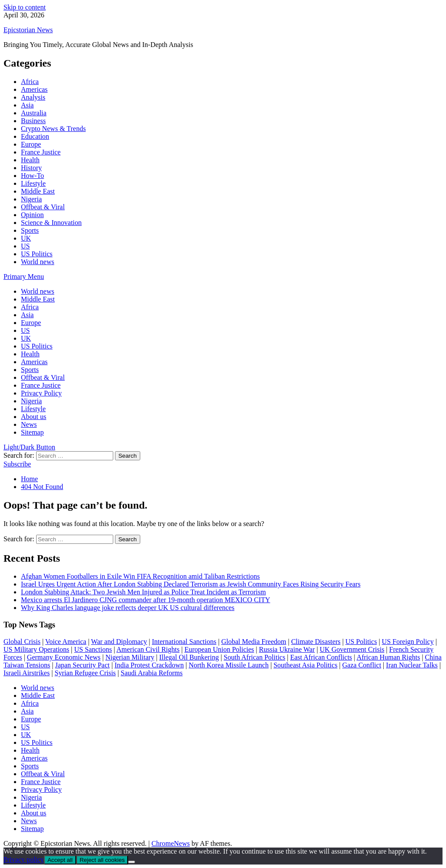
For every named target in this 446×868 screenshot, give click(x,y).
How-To (32, 176)
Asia (27, 105)
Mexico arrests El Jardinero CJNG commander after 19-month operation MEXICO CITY (145, 600)
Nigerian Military (130, 657)
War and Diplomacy (119, 642)
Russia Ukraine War (287, 649)
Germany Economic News (64, 657)
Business (33, 121)
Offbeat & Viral (43, 207)
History (31, 168)
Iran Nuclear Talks (412, 665)
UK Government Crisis (352, 649)
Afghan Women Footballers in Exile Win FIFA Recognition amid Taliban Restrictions (140, 576)
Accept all (60, 860)
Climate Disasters (316, 642)
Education (35, 136)
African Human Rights (389, 657)
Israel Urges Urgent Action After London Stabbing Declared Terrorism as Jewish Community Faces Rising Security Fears (191, 584)
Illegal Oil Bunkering (189, 657)
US (25, 246)
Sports (30, 230)
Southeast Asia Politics (306, 665)
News (29, 424)
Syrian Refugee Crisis (85, 673)
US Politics (37, 254)
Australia (34, 113)
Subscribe (17, 464)
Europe (31, 144)
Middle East (38, 191)
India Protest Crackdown (149, 665)
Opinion (32, 215)
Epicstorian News (28, 30)
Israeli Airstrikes (27, 673)
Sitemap (32, 432)
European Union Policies (219, 649)
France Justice (41, 152)
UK (26, 238)
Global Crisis (22, 642)
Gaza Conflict (362, 665)
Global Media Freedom (254, 642)
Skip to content (25, 7)
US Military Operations (36, 649)
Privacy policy (24, 860)
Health (30, 160)
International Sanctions (184, 642)
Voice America (66, 642)
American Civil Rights (148, 649)
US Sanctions (93, 649)
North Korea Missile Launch (229, 665)
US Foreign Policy (408, 642)
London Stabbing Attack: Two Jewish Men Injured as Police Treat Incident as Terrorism (143, 592)
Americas (34, 89)
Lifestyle (33, 183)
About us (34, 417)
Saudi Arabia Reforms (152, 673)
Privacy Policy (41, 393)
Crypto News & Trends (53, 129)
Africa (30, 82)
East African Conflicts (321, 657)
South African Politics (255, 657)
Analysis (33, 97)
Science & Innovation (51, 223)
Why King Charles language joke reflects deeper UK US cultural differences (128, 608)
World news (37, 262)
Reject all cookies (102, 860)
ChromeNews (171, 843)
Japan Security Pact (82, 665)
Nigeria (31, 199)
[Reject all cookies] (132, 862)
